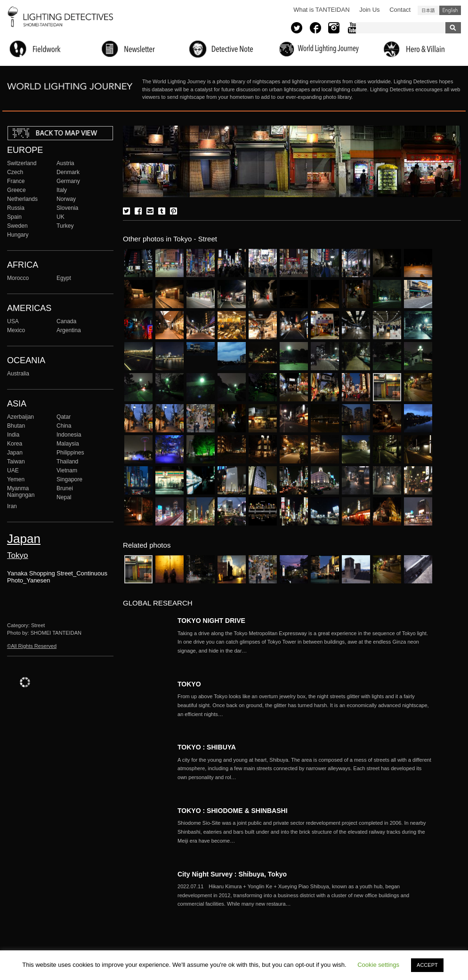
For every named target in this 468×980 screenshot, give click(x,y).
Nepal (64, 497)
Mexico (16, 330)
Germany (68, 181)
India (13, 435)
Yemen (16, 479)
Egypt (64, 278)
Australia (18, 374)
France (16, 181)
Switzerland (22, 163)
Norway (66, 199)
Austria (65, 163)
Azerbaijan (20, 417)
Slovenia (67, 208)
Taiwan (16, 462)
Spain (14, 217)
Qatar (64, 417)
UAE (13, 470)
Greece (16, 190)
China (64, 426)
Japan (15, 453)
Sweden (17, 226)
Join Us (369, 10)
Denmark (68, 172)
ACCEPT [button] (427, 965)
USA (13, 321)
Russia (16, 208)
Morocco (18, 278)
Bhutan (16, 426)
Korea (15, 444)
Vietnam (67, 470)
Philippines (70, 453)
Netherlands (22, 199)
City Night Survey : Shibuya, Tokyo (235, 874)
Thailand (67, 462)
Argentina (69, 330)
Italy (62, 190)
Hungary (18, 235)
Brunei (65, 488)
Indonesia (69, 435)
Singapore (69, 479)
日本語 (428, 10)
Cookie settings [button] (378, 965)
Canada (66, 321)
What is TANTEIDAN (321, 10)
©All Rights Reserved (32, 646)
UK (61, 217)
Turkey (65, 226)
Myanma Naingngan (21, 492)
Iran (12, 506)
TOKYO (189, 684)
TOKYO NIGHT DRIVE (211, 621)
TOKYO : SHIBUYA (207, 747)
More (305, 642)
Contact (400, 10)
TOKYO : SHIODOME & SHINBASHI (233, 811)
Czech (15, 172)
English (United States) (450, 10)
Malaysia (68, 444)
